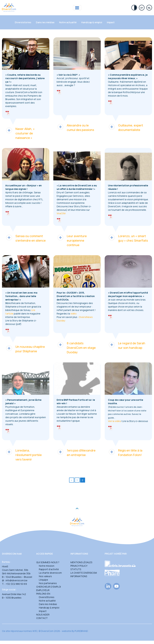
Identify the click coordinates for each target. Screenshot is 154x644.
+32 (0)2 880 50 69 (16, 584)
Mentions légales (81, 562)
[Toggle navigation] (77, 8)
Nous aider (43, 615)
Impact (111, 22)
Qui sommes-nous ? (48, 562)
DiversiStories (47, 597)
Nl (149, 8)
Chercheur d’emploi (49, 587)
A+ (142, 8)
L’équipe (43, 580)
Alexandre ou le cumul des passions (75, 127)
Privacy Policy (79, 566)
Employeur (43, 590)
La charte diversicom (50, 573)
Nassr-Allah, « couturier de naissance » (20, 133)
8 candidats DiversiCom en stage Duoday (76, 348)
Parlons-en (43, 594)
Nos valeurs (45, 576)
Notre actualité (68, 22)
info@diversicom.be (17, 580)
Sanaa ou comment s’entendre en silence (26, 238)
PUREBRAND (81, 631)
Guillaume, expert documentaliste (126, 127)
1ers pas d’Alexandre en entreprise (76, 453)
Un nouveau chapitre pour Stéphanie (25, 349)
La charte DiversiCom (84, 573)
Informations (79, 576)
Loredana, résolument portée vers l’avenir (24, 455)
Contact (42, 618)
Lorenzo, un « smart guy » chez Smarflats (128, 238)
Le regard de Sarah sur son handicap (127, 345)
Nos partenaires (48, 583)
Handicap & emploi (92, 22)
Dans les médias (45, 22)
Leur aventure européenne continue (72, 240)
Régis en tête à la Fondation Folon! (125, 453)
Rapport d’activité (49, 569)
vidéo (74, 314)
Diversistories (23, 22)
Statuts (76, 569)
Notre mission (47, 566)
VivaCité (61, 213)
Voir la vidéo (114, 421)
